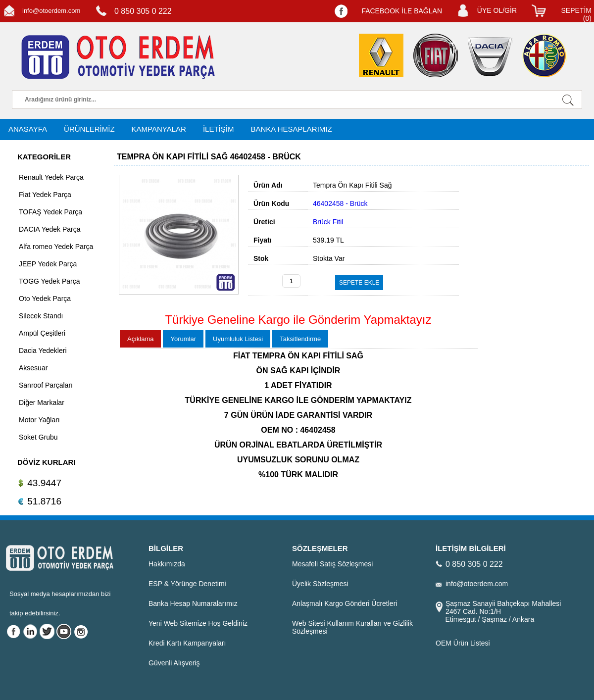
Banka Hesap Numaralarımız (193, 603)
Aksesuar (33, 368)
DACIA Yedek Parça (50, 229)
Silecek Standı (41, 316)
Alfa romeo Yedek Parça (56, 247)
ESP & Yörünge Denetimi (187, 584)
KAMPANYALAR (159, 129)
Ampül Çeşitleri (42, 333)
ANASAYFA (28, 129)
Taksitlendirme (300, 339)
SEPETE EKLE (359, 283)
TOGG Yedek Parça (49, 281)
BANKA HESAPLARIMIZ (291, 129)
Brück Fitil (328, 222)
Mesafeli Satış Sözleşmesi (332, 564)
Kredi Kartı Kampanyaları (187, 643)
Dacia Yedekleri (43, 350)
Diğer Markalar (42, 402)
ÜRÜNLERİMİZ (89, 129)
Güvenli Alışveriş (174, 663)
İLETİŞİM (219, 129)
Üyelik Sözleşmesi (320, 584)
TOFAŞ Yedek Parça (50, 212)
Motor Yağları (39, 420)
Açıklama (140, 339)
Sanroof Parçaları (46, 385)
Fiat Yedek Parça (45, 195)
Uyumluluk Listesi (238, 339)
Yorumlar (183, 339)
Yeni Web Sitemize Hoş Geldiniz (198, 623)
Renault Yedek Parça (51, 177)
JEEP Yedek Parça (48, 264)
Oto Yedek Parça (45, 299)
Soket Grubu (38, 437)
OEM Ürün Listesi (463, 643)
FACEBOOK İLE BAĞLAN (402, 11)
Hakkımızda (167, 564)
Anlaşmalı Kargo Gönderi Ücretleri (345, 603)
